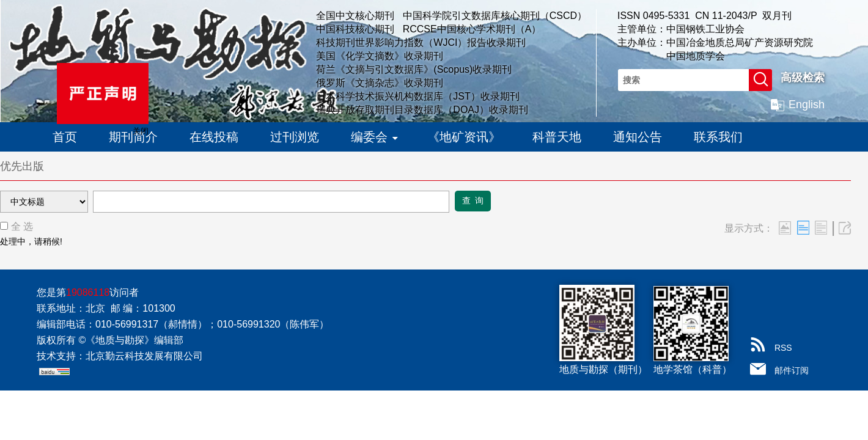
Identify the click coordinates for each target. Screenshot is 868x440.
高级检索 (803, 78)
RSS (783, 348)
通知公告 (638, 137)
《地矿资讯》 (464, 137)
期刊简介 (133, 137)
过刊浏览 (295, 137)
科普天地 (557, 137)
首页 (65, 137)
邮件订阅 (792, 370)
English (807, 105)
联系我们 (718, 137)
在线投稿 (214, 137)
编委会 (373, 134)
